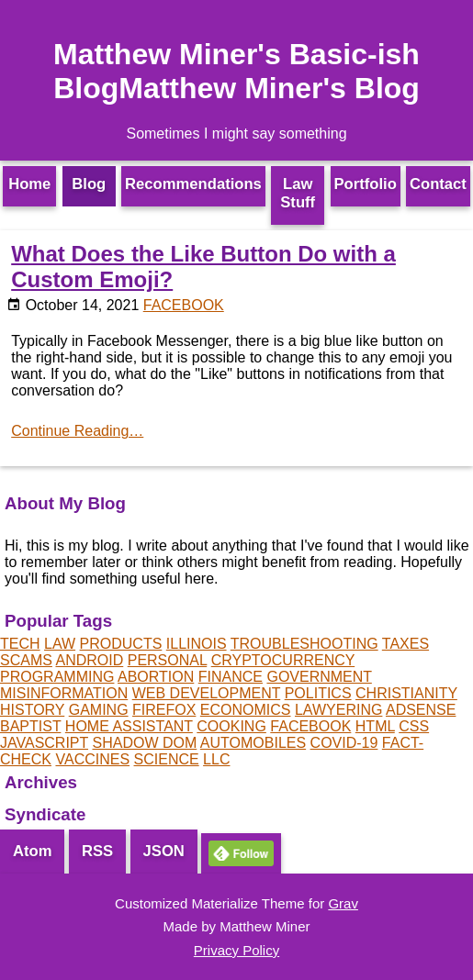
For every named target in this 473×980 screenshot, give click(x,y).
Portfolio (366, 184)
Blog (89, 184)
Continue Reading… (77, 431)
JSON (164, 851)
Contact (438, 184)
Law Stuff (298, 193)
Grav (343, 903)
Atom (32, 851)
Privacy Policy (236, 950)
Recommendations (193, 184)
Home (29, 184)
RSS (97, 851)
